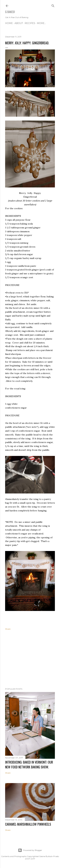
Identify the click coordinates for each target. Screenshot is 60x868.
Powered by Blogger (30, 850)
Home (9, 23)
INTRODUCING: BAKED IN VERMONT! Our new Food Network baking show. (29, 765)
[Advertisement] (30, 659)
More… (41, 23)
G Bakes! (10, 12)
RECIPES (30, 23)
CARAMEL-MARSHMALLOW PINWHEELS (28, 824)
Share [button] (8, 629)
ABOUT (19, 23)
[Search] (53, 5)
